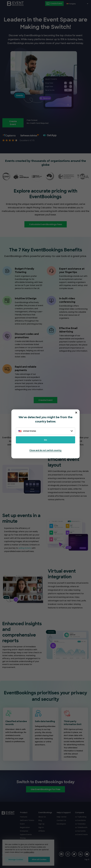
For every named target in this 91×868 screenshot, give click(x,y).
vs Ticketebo (80, 824)
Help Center (62, 817)
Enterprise (24, 831)
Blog (40, 820)
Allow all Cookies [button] (39, 860)
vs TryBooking (81, 817)
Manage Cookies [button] (16, 860)
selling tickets (25, 548)
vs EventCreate (81, 834)
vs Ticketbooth (81, 827)
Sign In (41, 827)
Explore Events (26, 834)
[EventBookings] (15, 4)
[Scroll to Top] (87, 860)
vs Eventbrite (80, 820)
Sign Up (41, 824)
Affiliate (42, 831)
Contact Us (61, 820)
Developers (61, 824)
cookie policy (29, 852)
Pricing (23, 838)
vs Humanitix (80, 831)
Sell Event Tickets (27, 820)
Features (24, 817)
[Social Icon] (61, 854)
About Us (42, 817)
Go (45, 440)
